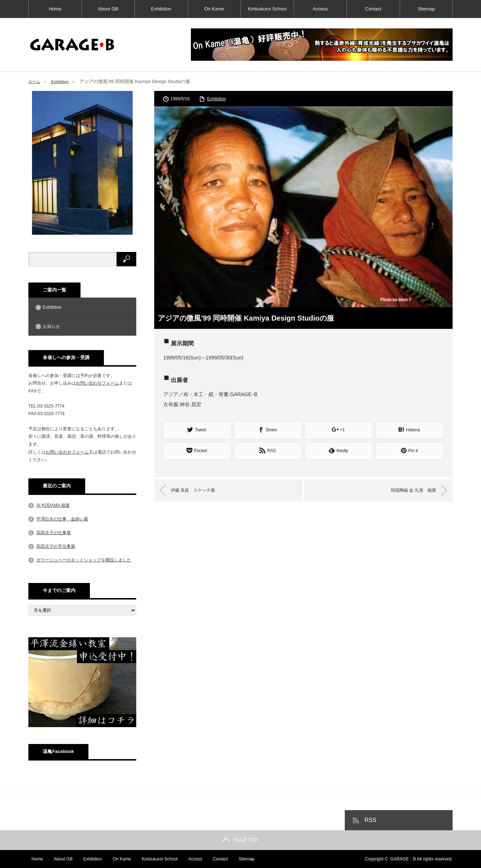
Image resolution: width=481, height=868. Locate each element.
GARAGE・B (403, 859)
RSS (370, 820)
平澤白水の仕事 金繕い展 (62, 519)
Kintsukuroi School (267, 9)
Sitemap (426, 9)
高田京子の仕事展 (54, 533)
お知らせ (51, 326)
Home (55, 9)
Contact (373, 9)
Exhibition (161, 9)
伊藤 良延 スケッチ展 (200, 489)
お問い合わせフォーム (97, 383)
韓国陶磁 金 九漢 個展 (406, 489)
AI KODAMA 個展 (53, 505)
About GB (108, 9)
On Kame (214, 9)
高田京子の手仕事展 (56, 546)
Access (320, 9)
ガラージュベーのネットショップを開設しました (84, 560)
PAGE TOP (240, 840)
